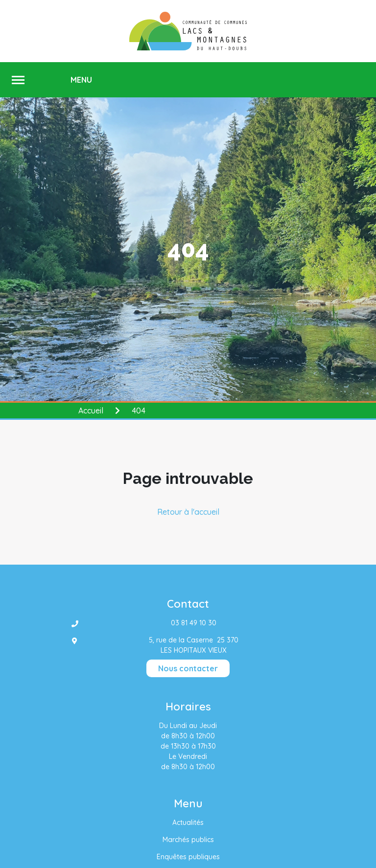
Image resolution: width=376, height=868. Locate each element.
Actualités (188, 822)
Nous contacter (188, 668)
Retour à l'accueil (188, 512)
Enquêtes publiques (188, 857)
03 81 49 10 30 (194, 623)
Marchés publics (188, 840)
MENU (81, 80)
